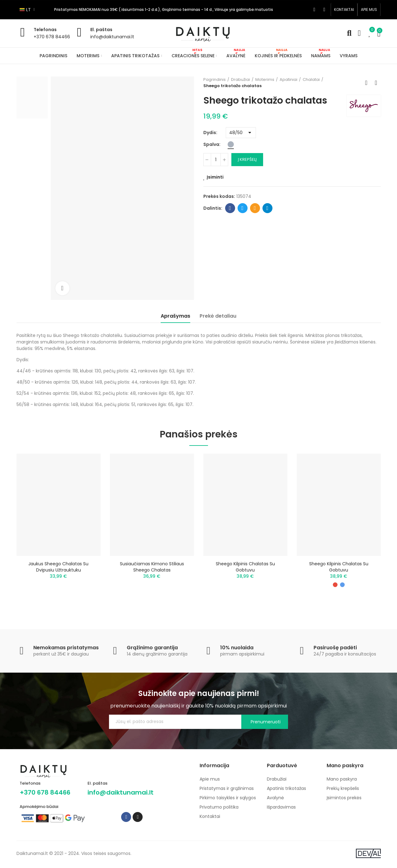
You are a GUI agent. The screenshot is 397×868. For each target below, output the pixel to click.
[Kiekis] (216, 160)
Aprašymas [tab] (175, 316)
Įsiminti (215, 177)
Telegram (267, 208)
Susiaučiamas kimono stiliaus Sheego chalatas (152, 567)
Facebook (230, 208)
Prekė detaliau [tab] (218, 316)
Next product (376, 83)
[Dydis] (241, 133)
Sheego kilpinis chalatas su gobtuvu (245, 567)
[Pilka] (231, 144)
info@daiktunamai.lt (112, 37)
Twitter (242, 208)
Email (255, 208)
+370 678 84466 (52, 37)
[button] (344, 10)
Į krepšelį (247, 159)
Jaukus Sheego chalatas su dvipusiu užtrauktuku (58, 567)
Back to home (368, 83)
